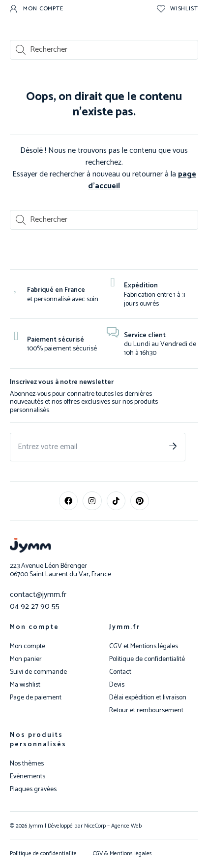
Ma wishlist (25, 685)
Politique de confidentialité (147, 660)
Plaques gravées (33, 790)
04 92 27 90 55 (35, 607)
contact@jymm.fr (38, 595)
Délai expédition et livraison (148, 698)
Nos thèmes (27, 764)
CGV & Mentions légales (122, 853)
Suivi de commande (38, 672)
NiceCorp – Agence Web (112, 826)
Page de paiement (36, 698)
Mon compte (34, 627)
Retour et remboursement (146, 711)
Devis (117, 685)
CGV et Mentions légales (144, 647)
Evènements (28, 777)
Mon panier (26, 660)
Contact (120, 672)
